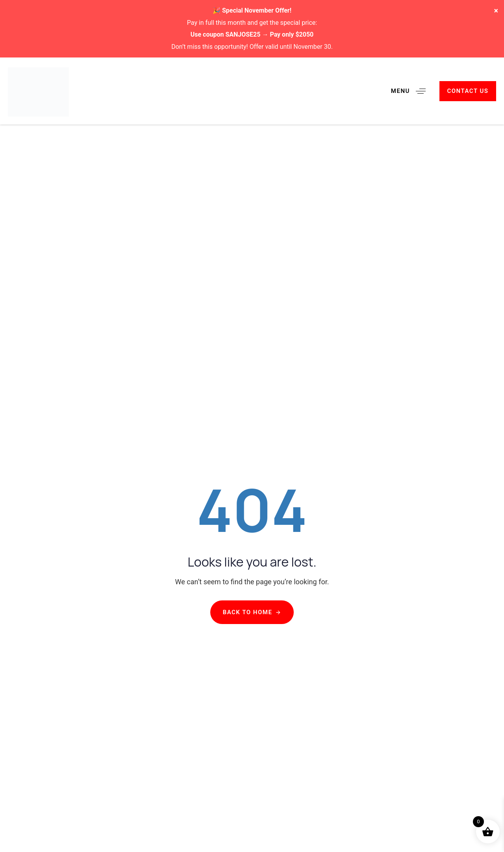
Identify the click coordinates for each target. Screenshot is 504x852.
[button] (411, 91)
